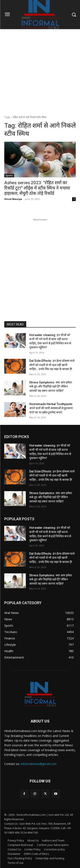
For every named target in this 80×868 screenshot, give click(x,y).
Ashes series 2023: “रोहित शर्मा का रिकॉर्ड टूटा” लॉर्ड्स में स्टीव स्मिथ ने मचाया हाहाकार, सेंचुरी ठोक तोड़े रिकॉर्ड (37, 188)
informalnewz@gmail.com (39, 764)
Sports (9, 175)
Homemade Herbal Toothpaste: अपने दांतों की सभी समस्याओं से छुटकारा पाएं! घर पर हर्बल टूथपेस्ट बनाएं (51, 408)
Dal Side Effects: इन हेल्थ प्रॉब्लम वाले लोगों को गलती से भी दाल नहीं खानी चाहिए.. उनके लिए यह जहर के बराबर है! (52, 365)
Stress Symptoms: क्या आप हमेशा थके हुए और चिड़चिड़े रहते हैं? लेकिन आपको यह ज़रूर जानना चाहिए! (51, 387)
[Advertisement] (40, 71)
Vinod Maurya (13, 199)
